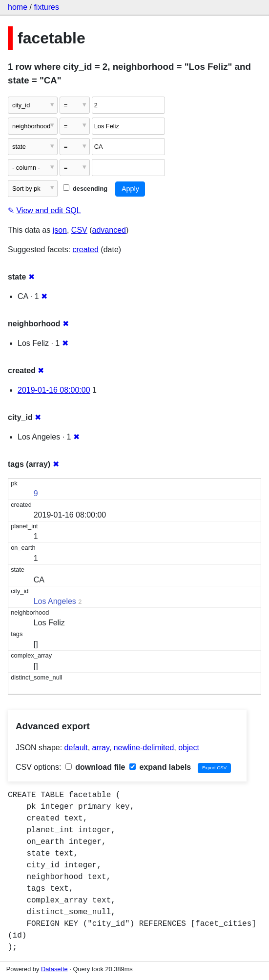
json (60, 230)
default (76, 748)
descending (85, 189)
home (18, 7)
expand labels (160, 767)
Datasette (54, 969)
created (86, 250)
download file (95, 767)
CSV (79, 230)
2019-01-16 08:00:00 (54, 390)
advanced (109, 230)
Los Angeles (55, 601)
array (101, 748)
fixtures (46, 7)
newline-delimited (144, 748)
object (189, 748)
